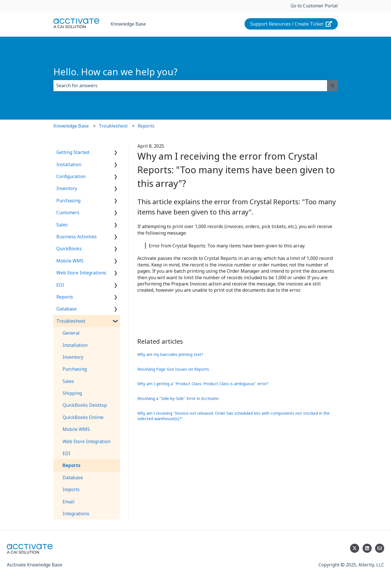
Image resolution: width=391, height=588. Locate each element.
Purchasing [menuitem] (68, 201)
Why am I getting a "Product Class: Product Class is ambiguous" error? (203, 384)
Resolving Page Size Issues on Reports (173, 369)
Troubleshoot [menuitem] (71, 321)
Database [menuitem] (67, 309)
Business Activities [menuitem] (76, 237)
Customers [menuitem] (68, 212)
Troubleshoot (113, 126)
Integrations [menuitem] (76, 514)
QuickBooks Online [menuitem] (83, 417)
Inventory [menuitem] (67, 188)
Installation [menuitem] (69, 164)
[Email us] (380, 548)
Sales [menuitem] (62, 225)
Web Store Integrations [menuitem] (81, 273)
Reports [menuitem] (65, 297)
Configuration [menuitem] (71, 176)
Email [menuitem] (69, 502)
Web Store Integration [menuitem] (86, 441)
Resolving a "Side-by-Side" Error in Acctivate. (178, 398)
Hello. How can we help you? (115, 72)
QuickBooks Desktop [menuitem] (85, 405)
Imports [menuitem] (71, 489)
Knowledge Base (128, 24)
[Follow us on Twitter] (355, 548)
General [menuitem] (71, 333)
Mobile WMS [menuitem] (70, 261)
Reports (146, 126)
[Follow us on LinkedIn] (367, 548)
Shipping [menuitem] (72, 393)
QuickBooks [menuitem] (69, 249)
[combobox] (190, 86)
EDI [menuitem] (60, 285)
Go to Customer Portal (314, 6)
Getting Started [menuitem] (73, 152)
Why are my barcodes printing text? (170, 354)
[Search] (332, 86)
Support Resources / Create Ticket (291, 24)
